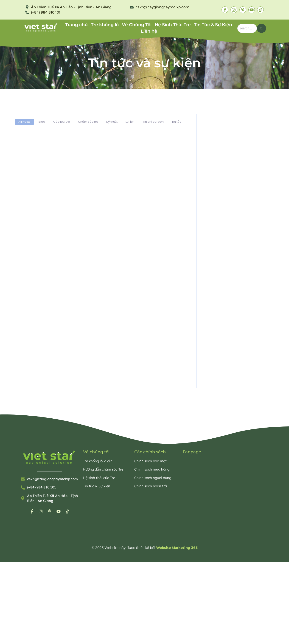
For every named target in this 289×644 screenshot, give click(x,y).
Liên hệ (149, 31)
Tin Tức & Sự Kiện (213, 25)
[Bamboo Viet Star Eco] (41, 27)
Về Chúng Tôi (137, 25)
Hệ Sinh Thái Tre (173, 25)
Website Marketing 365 (177, 548)
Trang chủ (76, 25)
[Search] (247, 28)
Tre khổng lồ (105, 25)
